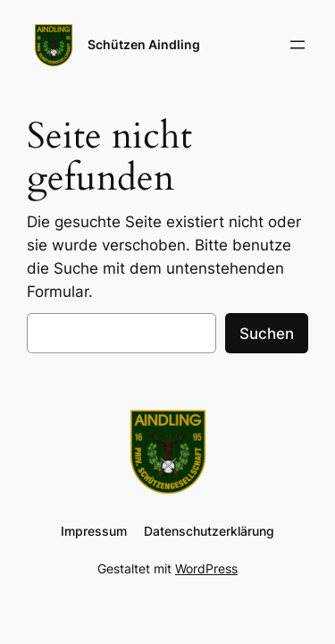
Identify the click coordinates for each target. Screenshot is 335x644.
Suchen (267, 334)
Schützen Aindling (144, 44)
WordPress (206, 568)
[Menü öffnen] (297, 45)
